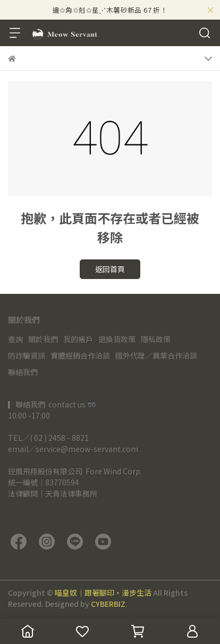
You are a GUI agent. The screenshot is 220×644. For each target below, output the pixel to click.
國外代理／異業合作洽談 (156, 355)
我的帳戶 (78, 339)
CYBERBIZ (108, 604)
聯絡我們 (23, 372)
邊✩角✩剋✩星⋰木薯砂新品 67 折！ (110, 10)
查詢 (15, 339)
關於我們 (43, 339)
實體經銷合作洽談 (80, 355)
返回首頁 (110, 269)
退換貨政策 (117, 339)
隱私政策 (156, 339)
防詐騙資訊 (27, 355)
